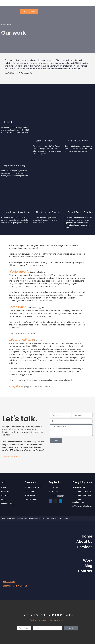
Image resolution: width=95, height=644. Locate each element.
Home (3, 25)
